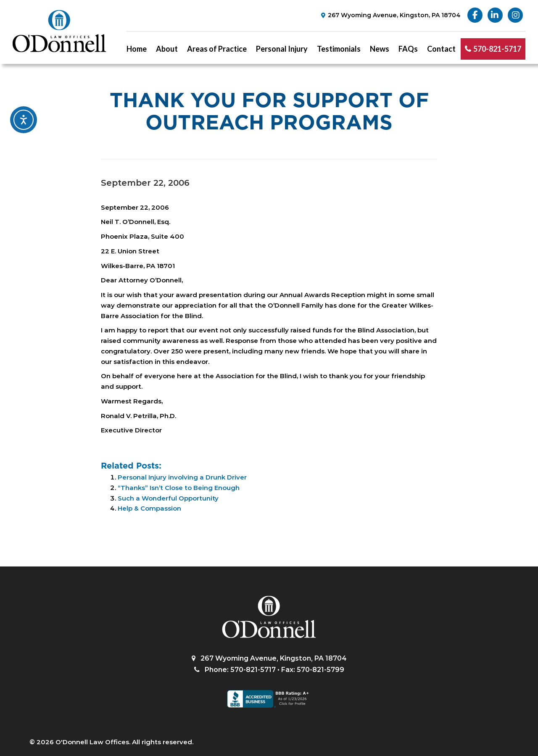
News (380, 49)
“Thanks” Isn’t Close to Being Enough (179, 488)
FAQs (408, 49)
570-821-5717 (497, 49)
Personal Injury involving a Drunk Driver (182, 477)
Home (137, 49)
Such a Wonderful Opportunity (168, 498)
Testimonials (339, 49)
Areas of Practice (217, 49)
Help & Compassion (149, 508)
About (167, 49)
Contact (441, 49)
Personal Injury (282, 49)
